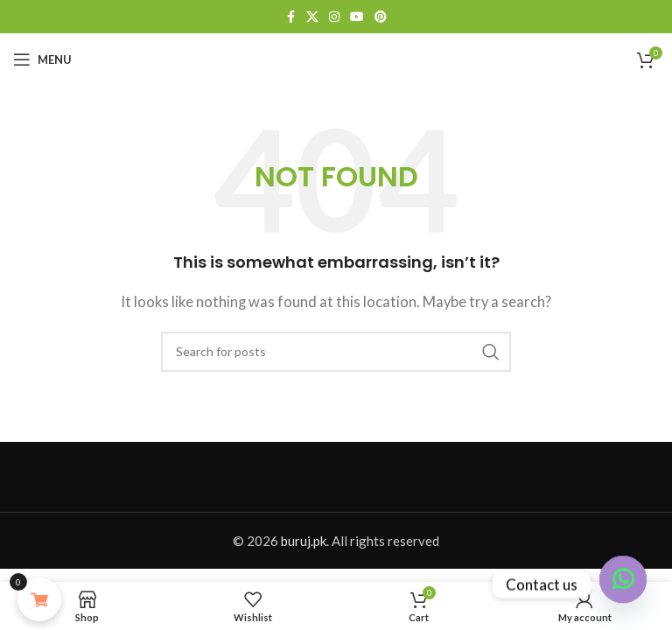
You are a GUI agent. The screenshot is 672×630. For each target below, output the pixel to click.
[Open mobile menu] (42, 59)
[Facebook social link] (290, 17)
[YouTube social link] (357, 17)
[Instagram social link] (334, 17)
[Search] (336, 352)
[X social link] (312, 17)
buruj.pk (304, 541)
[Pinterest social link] (381, 17)
